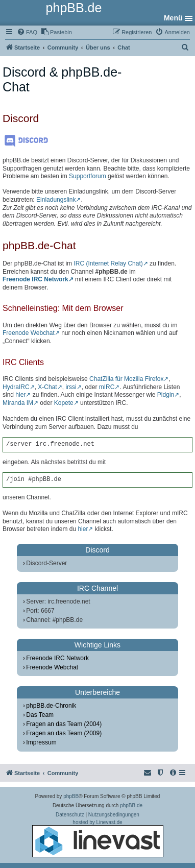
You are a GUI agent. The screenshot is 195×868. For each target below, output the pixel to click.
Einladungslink (56, 200)
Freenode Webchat (29, 333)
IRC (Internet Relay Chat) (108, 263)
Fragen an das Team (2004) (64, 724)
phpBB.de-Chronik (51, 706)
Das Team (40, 715)
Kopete (64, 403)
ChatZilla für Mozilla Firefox (126, 379)
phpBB (71, 796)
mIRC (107, 387)
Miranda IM (18, 403)
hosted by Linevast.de (98, 838)
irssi (71, 387)
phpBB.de (131, 805)
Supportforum (88, 176)
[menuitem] (27, 32)
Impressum (41, 742)
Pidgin (166, 395)
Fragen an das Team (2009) (64, 733)
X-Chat (47, 387)
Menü (173, 18)
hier (20, 395)
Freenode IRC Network (35, 279)
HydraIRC (16, 387)
